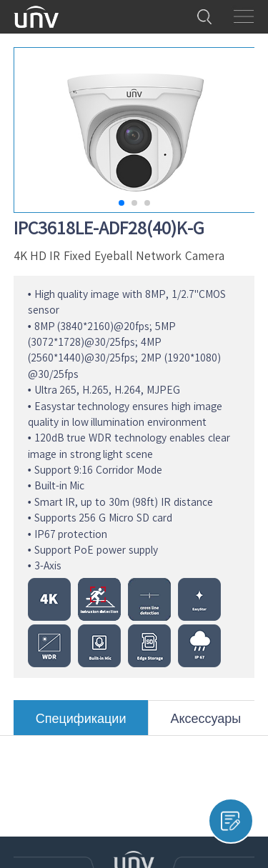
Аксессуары (205, 723)
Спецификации (81, 723)
